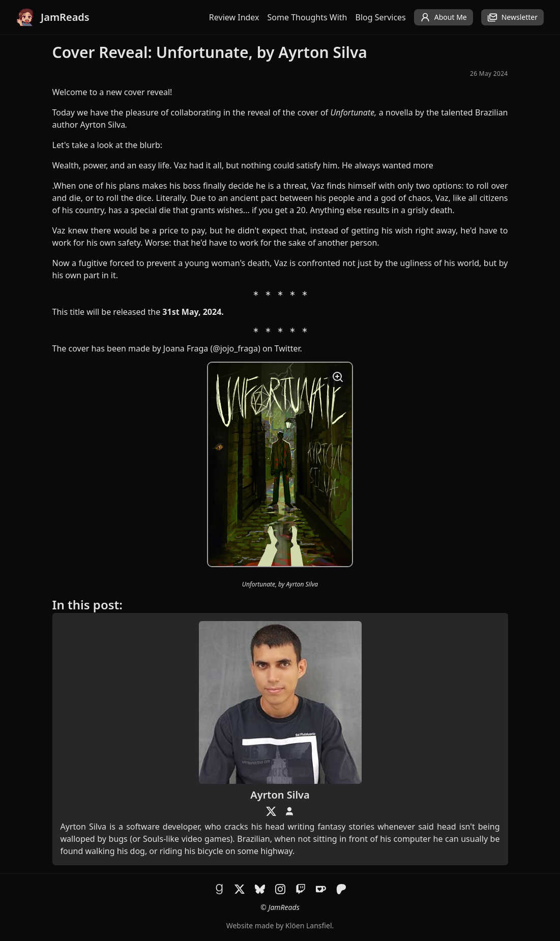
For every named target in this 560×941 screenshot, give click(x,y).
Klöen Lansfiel (308, 925)
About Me (444, 17)
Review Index (234, 17)
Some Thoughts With (307, 17)
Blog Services (381, 17)
